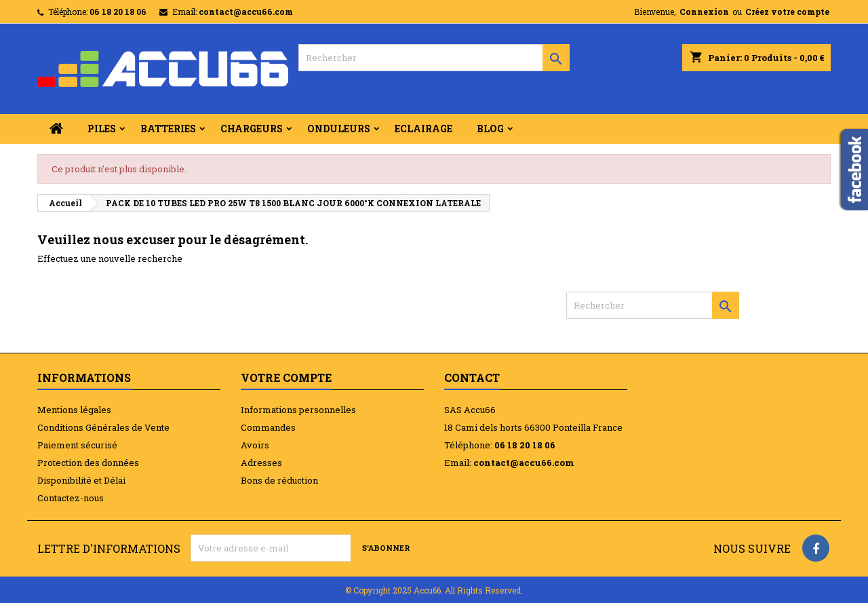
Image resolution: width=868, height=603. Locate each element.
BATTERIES (168, 129)
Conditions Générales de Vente (103, 427)
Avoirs (255, 445)
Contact (472, 377)
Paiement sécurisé (77, 445)
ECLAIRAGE (423, 129)
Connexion (704, 12)
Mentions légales (74, 410)
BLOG (490, 129)
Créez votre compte (787, 12)
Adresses (261, 463)
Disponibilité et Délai (81, 480)
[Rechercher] (434, 58)
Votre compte (286, 377)
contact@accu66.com (246, 12)
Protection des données (88, 463)
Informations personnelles (298, 410)
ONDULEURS (339, 129)
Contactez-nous (71, 498)
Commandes (268, 427)
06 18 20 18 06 (118, 12)
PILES (102, 129)
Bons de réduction (279, 480)
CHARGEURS (252, 129)
